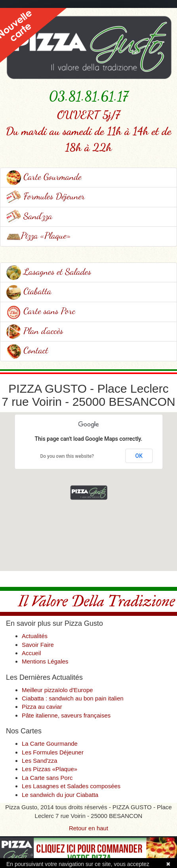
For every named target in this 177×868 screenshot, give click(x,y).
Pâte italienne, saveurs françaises (66, 715)
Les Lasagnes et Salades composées (71, 786)
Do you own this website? (67, 456)
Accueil (31, 653)
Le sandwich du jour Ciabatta (60, 795)
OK (139, 456)
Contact (27, 350)
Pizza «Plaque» (39, 235)
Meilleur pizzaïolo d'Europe (57, 690)
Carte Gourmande (44, 176)
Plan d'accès (35, 331)
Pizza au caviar (42, 707)
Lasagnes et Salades (49, 271)
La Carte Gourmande (50, 744)
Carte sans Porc (41, 311)
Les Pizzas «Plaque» (49, 769)
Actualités (35, 636)
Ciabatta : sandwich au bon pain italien (73, 698)
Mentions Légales (45, 661)
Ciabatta (29, 291)
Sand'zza (29, 216)
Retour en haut (88, 828)
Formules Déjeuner (46, 196)
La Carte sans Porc (47, 778)
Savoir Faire (38, 645)
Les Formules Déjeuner (53, 752)
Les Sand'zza (40, 761)
